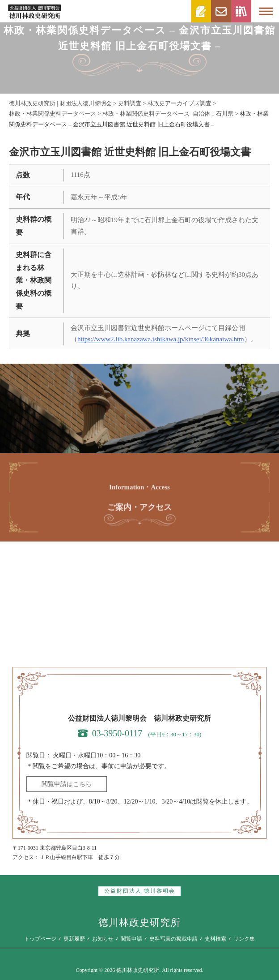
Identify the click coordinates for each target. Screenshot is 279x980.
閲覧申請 (131, 939)
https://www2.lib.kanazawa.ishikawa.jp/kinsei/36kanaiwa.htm (161, 339)
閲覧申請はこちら (67, 784)
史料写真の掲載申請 (173, 939)
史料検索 (216, 939)
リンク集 (244, 939)
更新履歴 (74, 939)
